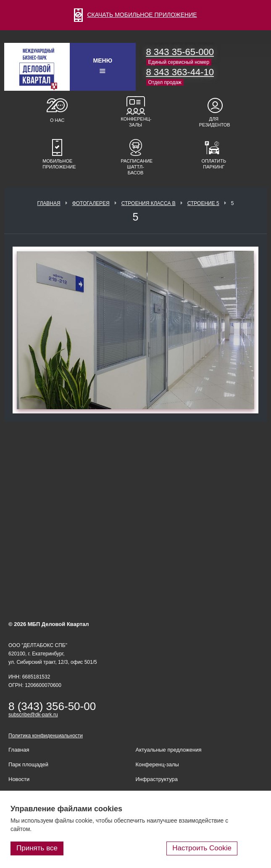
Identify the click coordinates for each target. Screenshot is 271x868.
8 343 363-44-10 (180, 72)
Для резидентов (214, 122)
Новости (19, 779)
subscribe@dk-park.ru (33, 715)
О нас (57, 120)
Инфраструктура (157, 779)
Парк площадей (28, 764)
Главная (49, 203)
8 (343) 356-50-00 (52, 706)
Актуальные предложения (169, 750)
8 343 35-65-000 (180, 52)
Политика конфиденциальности (46, 736)
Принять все (37, 848)
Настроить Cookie (202, 848)
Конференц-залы (136, 122)
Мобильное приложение (57, 164)
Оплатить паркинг (214, 164)
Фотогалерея (91, 203)
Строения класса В (149, 203)
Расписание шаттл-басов (136, 167)
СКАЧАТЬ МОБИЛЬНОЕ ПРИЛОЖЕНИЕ (135, 15)
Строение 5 (203, 203)
